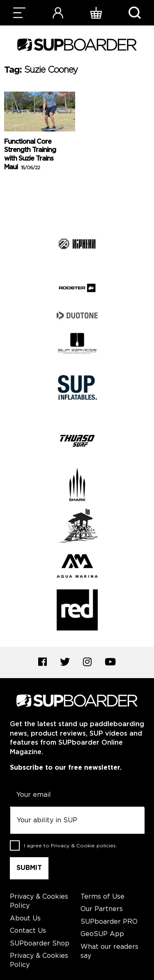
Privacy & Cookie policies (83, 845)
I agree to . (70, 845)
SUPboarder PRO (109, 922)
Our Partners (102, 909)
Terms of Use (102, 897)
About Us (25, 919)
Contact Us (28, 931)
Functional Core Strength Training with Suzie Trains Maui (30, 155)
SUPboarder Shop (40, 944)
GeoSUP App (102, 934)
